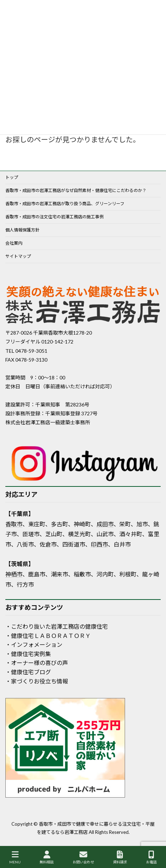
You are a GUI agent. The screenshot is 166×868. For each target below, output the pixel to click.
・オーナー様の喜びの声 (37, 663)
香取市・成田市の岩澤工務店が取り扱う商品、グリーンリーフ (65, 204)
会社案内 (14, 243)
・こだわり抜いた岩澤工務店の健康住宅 (57, 626)
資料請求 (120, 857)
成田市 (105, 524)
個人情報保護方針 (22, 230)
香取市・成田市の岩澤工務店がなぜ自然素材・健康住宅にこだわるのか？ (76, 190)
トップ (12, 177)
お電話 (151, 857)
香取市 (14, 524)
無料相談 (47, 857)
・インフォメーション (34, 645)
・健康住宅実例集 (28, 654)
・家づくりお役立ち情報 (37, 681)
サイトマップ (18, 256)
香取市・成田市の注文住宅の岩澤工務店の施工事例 (55, 217)
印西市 (99, 544)
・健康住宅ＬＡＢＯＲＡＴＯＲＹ (48, 636)
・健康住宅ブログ (28, 672)
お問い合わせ (83, 857)
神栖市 (14, 574)
